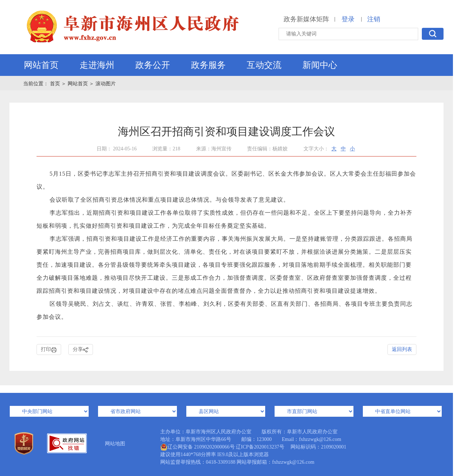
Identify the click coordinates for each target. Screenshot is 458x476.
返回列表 (402, 349)
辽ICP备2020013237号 (260, 447)
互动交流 (264, 65)
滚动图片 (106, 84)
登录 (348, 19)
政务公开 (153, 65)
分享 (81, 350)
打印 (49, 350)
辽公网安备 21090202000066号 (198, 447)
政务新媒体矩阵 (306, 19)
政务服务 (208, 65)
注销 (374, 19)
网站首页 (41, 65)
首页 (56, 84)
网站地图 (115, 444)
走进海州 (97, 65)
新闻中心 (320, 65)
